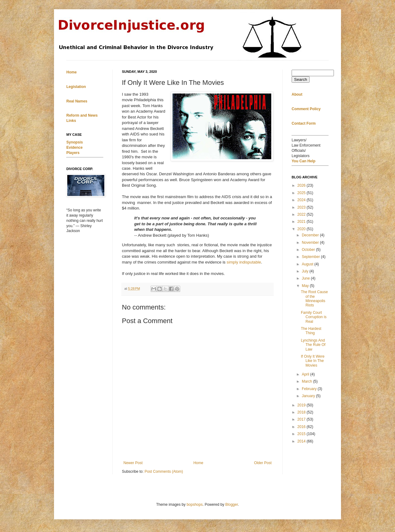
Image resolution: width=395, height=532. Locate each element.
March (308, 381)
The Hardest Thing (311, 331)
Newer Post (133, 463)
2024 (302, 200)
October (309, 250)
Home (198, 463)
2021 (302, 222)
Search (301, 79)
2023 (302, 207)
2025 (302, 193)
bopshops (195, 505)
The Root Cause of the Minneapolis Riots (314, 299)
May (306, 286)
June (306, 278)
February (310, 389)
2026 (302, 185)
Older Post (263, 463)
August (308, 264)
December (311, 235)
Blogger (232, 505)
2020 (302, 229)
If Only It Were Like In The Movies (313, 361)
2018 (302, 412)
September (311, 257)
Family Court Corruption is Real (314, 317)
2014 (302, 441)
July (306, 271)
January (309, 396)
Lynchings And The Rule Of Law (313, 345)
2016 (302, 427)
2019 (302, 405)
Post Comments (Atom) (164, 472)
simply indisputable (244, 262)
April (306, 374)
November (311, 243)
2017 (302, 419)
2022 (302, 214)
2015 (302, 434)
